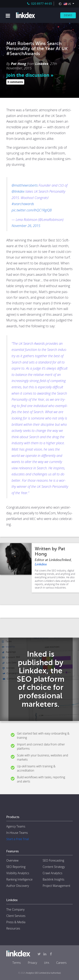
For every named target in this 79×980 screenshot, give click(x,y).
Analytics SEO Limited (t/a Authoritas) (43, 973)
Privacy (32, 963)
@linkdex (18, 191)
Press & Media (16, 922)
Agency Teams (16, 826)
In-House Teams (17, 833)
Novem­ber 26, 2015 (26, 226)
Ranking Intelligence (19, 879)
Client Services (16, 916)
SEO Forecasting (54, 860)
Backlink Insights (54, 879)
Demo (68, 15)
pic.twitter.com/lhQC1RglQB (32, 210)
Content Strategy (54, 867)
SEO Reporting (16, 867)
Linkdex (42, 64)
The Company (15, 909)
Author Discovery (18, 886)
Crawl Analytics (53, 873)
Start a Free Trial (18, 839)
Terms (17, 963)
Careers (61, 963)
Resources (13, 928)
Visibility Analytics (18, 873)
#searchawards (23, 204)
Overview (12, 860)
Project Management (57, 886)
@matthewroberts (25, 185)
